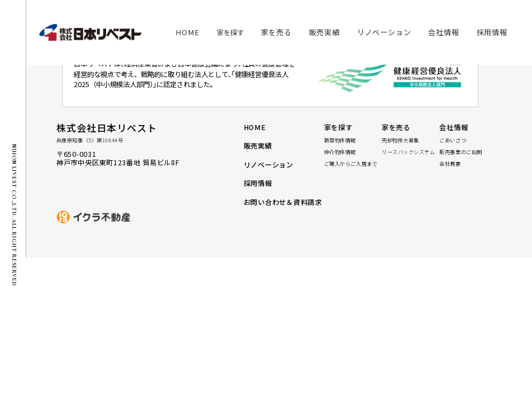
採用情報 (258, 184)
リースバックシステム (408, 152)
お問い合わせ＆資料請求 (283, 203)
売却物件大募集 (400, 140)
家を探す (230, 32)
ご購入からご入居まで (351, 164)
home (255, 128)
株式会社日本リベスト (107, 128)
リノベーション (269, 166)
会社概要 (450, 164)
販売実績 (258, 147)
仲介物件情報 (340, 152)
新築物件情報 (340, 140)
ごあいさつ (453, 140)
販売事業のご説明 (460, 152)
